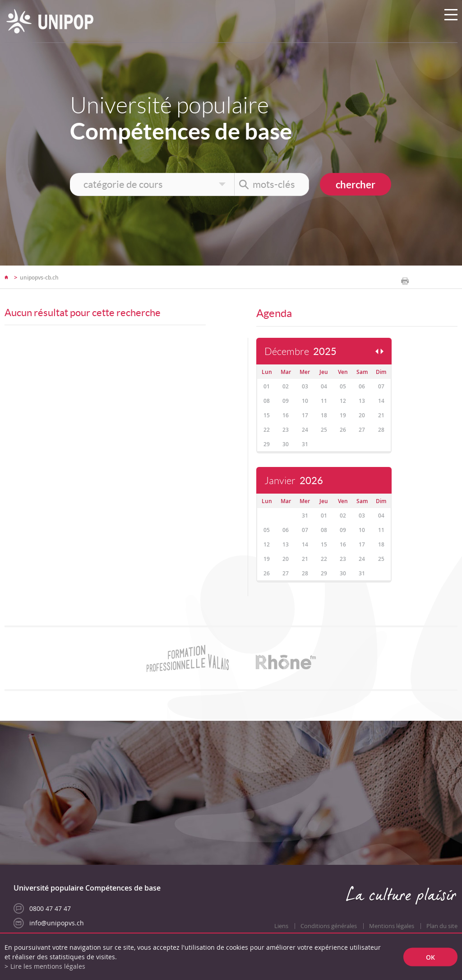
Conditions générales (329, 926)
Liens (281, 926)
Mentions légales (392, 926)
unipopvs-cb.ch (39, 278)
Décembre (300, 352)
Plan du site (442, 926)
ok (430, 957)
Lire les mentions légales (48, 966)
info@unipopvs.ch (57, 923)
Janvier (294, 481)
